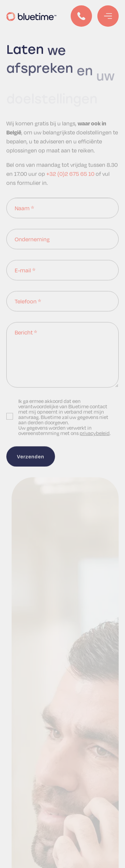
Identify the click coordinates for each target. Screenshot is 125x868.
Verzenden (31, 457)
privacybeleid (95, 433)
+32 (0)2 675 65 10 (70, 174)
